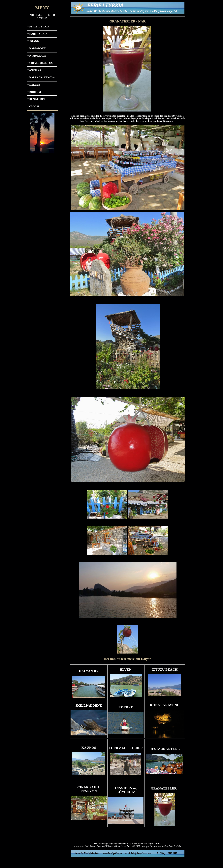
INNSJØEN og (126, 790)
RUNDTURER (37, 99)
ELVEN (126, 669)
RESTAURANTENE (165, 749)
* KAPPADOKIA (37, 48)
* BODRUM (34, 92)
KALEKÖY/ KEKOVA (42, 78)
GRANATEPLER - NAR (127, 21)
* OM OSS (33, 107)
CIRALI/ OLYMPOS (41, 63)
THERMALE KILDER (126, 748)
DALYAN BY (89, 671)
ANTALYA (35, 70)
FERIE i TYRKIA (39, 27)
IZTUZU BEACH (164, 669)
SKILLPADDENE (89, 705)
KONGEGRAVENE (165, 705)
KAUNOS (89, 748)
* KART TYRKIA (37, 34)
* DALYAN (34, 85)
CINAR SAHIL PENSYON (89, 789)
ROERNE (126, 707)
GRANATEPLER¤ (165, 788)
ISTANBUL (36, 41)
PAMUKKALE (38, 56)
